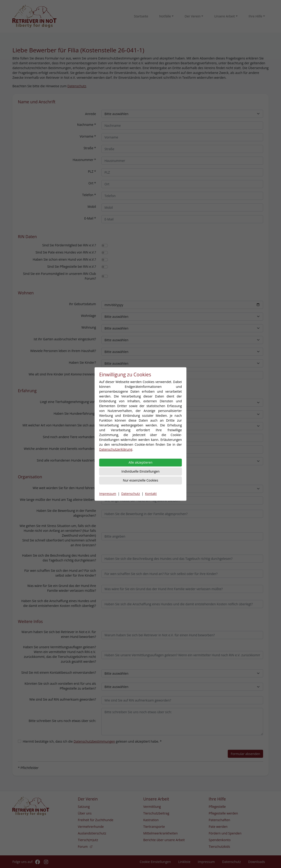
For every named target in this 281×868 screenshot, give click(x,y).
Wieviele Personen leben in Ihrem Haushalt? (63, 351)
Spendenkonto (220, 840)
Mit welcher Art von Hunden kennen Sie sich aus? (59, 426)
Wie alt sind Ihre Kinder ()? (62, 375)
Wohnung (89, 328)
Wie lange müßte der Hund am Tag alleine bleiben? (58, 500)
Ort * (92, 184)
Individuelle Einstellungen (140, 472)
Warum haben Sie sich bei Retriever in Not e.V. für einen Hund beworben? (59, 635)
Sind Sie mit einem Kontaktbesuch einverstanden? (59, 673)
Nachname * (87, 125)
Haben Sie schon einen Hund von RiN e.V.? (64, 260)
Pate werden (218, 827)
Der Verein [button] (192, 16)
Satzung (84, 807)
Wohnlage (89, 316)
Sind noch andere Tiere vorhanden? (69, 438)
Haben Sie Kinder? (82, 363)
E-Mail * (90, 219)
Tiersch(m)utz (88, 840)
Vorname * (88, 137)
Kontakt (151, 494)
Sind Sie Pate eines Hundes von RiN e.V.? (66, 253)
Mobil (92, 207)
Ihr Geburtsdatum (83, 305)
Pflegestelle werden (223, 813)
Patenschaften (219, 820)
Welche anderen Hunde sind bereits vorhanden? (60, 449)
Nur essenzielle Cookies (140, 480)
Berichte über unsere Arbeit (164, 840)
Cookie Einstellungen (155, 862)
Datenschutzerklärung (116, 449)
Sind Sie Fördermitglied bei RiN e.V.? (69, 246)
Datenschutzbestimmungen (94, 742)
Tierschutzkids (219, 847)
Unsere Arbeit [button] (225, 16)
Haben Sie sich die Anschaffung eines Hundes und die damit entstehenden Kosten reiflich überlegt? (59, 604)
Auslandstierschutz (92, 833)
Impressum (108, 494)
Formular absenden (245, 754)
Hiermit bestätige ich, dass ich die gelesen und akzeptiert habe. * (92, 742)
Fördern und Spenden (225, 833)
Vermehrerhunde (91, 827)
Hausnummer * (84, 160)
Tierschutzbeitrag (156, 813)
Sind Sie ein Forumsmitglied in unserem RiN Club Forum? (59, 277)
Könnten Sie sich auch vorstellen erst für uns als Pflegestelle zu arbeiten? (60, 687)
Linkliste (184, 862)
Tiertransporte (154, 827)
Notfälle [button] (165, 16)
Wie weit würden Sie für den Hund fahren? (64, 489)
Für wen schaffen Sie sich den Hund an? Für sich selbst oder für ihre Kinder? (60, 574)
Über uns (85, 813)
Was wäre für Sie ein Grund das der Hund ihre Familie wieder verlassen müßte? (62, 589)
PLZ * (92, 172)
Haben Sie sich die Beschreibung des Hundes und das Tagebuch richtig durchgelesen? (59, 558)
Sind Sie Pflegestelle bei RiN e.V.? (72, 267)
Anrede (91, 114)
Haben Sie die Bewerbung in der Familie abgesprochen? (66, 514)
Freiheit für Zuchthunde (96, 820)
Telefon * (89, 196)
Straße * (90, 149)
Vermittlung (152, 807)
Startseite (141, 16)
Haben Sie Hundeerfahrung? (75, 414)
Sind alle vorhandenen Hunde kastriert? (66, 461)
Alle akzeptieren (140, 463)
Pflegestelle (217, 807)
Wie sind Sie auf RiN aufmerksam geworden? (63, 700)
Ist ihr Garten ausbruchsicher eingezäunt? (65, 340)
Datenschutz (77, 87)
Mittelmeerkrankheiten (160, 833)
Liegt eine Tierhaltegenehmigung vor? (68, 402)
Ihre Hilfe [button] (256, 16)
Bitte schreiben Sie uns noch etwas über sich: (62, 721)
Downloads (257, 862)
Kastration (151, 820)
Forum (85, 847)
